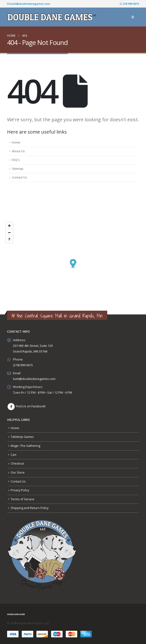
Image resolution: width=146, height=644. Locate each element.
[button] (133, 17)
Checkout (17, 463)
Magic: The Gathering (25, 446)
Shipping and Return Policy (30, 508)
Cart (13, 455)
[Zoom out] (9, 233)
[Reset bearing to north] (9, 239)
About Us (18, 151)
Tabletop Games (22, 437)
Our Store (18, 472)
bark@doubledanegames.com (29, 4)
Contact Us (19, 177)
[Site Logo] (52, 17)
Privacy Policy (20, 490)
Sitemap (18, 169)
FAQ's (16, 160)
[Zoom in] (9, 226)
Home (16, 142)
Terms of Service (22, 499)
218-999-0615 (129, 4)
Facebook (11, 407)
